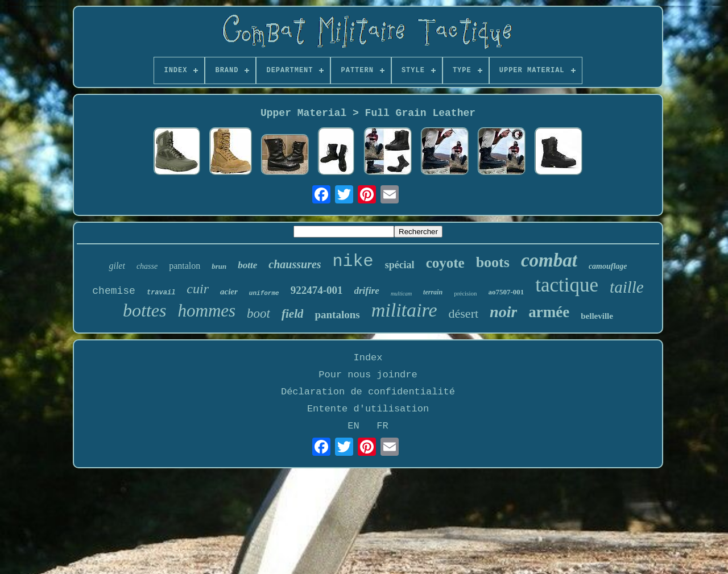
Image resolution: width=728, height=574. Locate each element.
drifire (367, 291)
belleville (597, 316)
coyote (445, 263)
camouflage (608, 266)
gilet (117, 266)
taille (627, 287)
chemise (114, 291)
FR (382, 426)
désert (464, 313)
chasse (147, 266)
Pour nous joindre (368, 375)
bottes (144, 310)
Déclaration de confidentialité (368, 392)
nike (353, 261)
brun (219, 266)
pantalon (185, 266)
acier (229, 292)
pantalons (337, 315)
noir (503, 312)
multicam (401, 294)
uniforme (264, 293)
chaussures (295, 264)
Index (368, 358)
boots (493, 262)
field (292, 314)
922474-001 (317, 290)
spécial (400, 265)
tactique (567, 285)
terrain (433, 292)
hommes (207, 311)
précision (465, 293)
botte (247, 265)
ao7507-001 (506, 292)
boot (258, 313)
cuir (198, 289)
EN (353, 426)
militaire (404, 310)
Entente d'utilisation (368, 409)
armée (549, 312)
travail (161, 293)
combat (549, 260)
